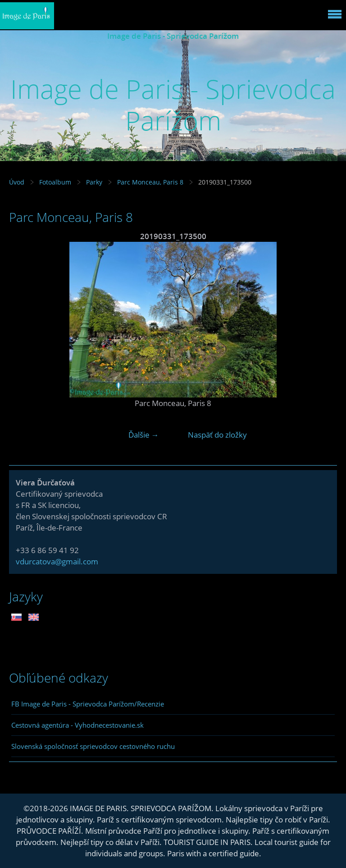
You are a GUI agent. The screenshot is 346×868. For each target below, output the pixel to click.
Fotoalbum (55, 182)
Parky (94, 182)
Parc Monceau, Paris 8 (150, 182)
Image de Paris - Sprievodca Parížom (173, 36)
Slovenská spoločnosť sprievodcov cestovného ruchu (93, 746)
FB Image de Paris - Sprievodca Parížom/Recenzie (88, 704)
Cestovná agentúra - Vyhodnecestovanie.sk (77, 725)
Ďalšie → (144, 435)
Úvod (17, 182)
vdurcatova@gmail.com (57, 561)
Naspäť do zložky (217, 435)
